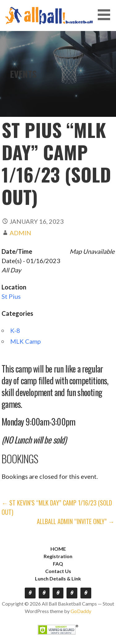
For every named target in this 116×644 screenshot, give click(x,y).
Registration (58, 556)
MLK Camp (26, 341)
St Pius (11, 296)
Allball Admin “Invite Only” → (76, 521)
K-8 (15, 330)
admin (20, 233)
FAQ (58, 564)
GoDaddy (81, 611)
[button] (106, 15)
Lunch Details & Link (58, 578)
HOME (58, 549)
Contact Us (58, 571)
